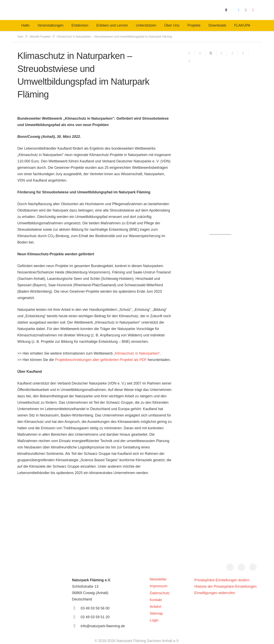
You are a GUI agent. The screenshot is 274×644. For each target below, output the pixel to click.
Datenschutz (160, 593)
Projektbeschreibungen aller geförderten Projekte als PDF (101, 360)
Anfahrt (156, 607)
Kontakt (156, 600)
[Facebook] (239, 10)
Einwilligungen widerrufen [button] (215, 593)
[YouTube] (253, 10)
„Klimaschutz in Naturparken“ (137, 353)
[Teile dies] (200, 53)
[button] (226, 10)
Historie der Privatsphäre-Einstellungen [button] (226, 586)
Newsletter (158, 579)
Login (154, 620)
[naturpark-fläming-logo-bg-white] (86, 10)
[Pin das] (233, 53)
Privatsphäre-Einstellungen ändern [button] (222, 580)
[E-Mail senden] (189, 53)
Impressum (159, 586)
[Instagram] (246, 10)
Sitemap (156, 613)
